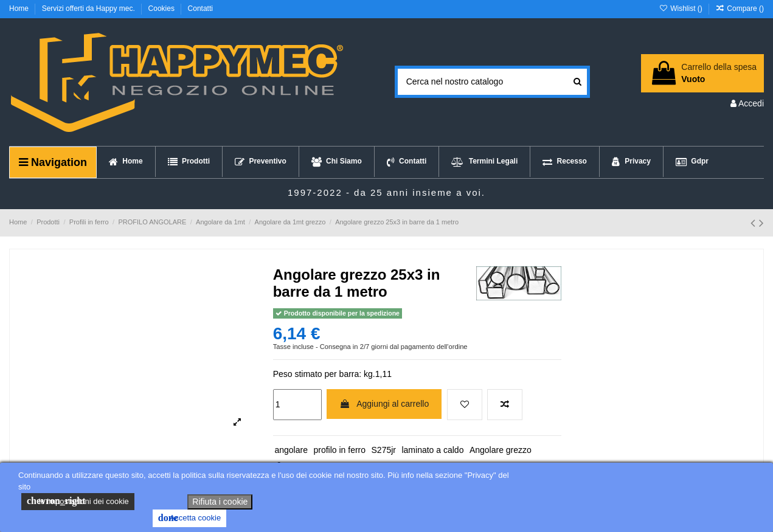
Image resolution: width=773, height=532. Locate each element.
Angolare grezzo (501, 450)
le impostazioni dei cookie (78, 501)
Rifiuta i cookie (220, 502)
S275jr (384, 450)
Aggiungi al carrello (384, 404)
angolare (291, 450)
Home (20, 9)
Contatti (200, 9)
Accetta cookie (189, 518)
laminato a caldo (432, 450)
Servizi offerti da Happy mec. (90, 9)
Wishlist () (681, 9)
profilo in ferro (339, 450)
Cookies (163, 9)
